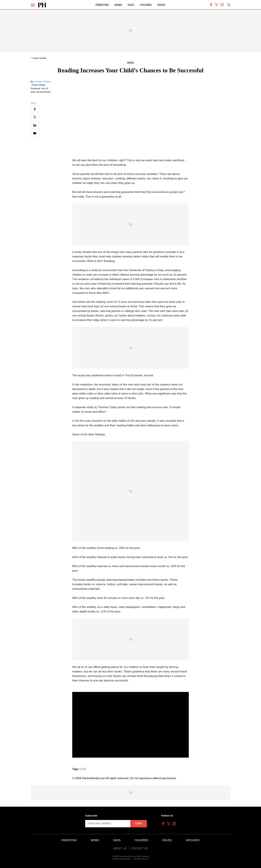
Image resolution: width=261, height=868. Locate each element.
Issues (161, 5)
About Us (120, 848)
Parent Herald (39, 58)
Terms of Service (121, 859)
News (131, 63)
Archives (193, 840)
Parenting (102, 5)
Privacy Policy (141, 859)
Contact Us (139, 848)
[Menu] (33, 5)
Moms (118, 5)
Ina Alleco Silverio (42, 82)
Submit (139, 823)
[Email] (35, 133)
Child (83, 769)
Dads (131, 5)
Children (146, 5)
